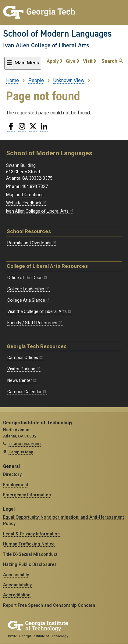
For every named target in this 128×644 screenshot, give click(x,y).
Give (73, 61)
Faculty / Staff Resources (35, 323)
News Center (22, 380)
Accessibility (16, 575)
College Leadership (28, 289)
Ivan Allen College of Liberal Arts (46, 45)
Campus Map (21, 452)
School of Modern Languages (57, 34)
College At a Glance (29, 300)
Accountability (17, 585)
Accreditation (17, 595)
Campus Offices (25, 358)
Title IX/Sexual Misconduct (30, 554)
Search (112, 61)
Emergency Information (27, 495)
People (36, 80)
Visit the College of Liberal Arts (40, 311)
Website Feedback (27, 203)
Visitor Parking (24, 369)
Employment (16, 485)
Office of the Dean (28, 278)
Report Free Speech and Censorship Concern (49, 605)
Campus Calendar (27, 392)
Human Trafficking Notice (29, 544)
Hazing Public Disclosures (30, 564)
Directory (12, 474)
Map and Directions (25, 195)
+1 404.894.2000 (24, 444)
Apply (55, 61)
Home (12, 80)
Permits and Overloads (32, 243)
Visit (90, 61)
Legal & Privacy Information (31, 534)
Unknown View (69, 80)
